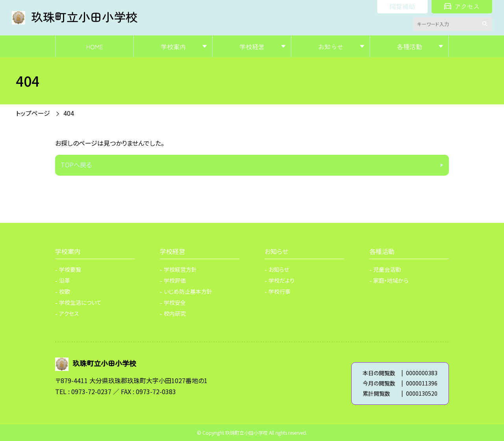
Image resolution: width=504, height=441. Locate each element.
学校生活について (80, 302)
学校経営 (252, 46)
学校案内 (173, 46)
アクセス (462, 6)
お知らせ (331, 46)
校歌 (65, 291)
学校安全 (175, 302)
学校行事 (280, 291)
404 (69, 113)
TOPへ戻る (76, 165)
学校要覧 (70, 269)
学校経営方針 (180, 269)
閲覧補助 (402, 6)
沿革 (65, 280)
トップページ (33, 113)
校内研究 (175, 313)
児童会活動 (387, 269)
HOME (95, 46)
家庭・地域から (391, 280)
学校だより (282, 280)
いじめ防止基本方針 (188, 291)
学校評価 (175, 280)
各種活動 (409, 46)
